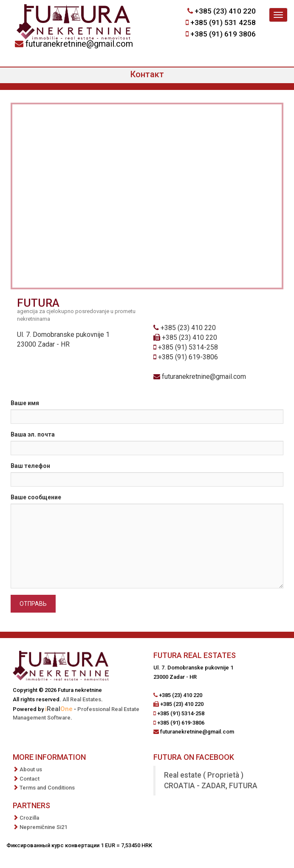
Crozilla (29, 818)
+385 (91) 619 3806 (223, 34)
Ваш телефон (30, 466)
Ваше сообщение (36, 497)
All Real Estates (82, 699)
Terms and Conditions (47, 788)
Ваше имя (25, 403)
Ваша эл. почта (33, 434)
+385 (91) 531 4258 (223, 22)
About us (31, 769)
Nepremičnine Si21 (43, 827)
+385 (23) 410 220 (225, 11)
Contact (30, 779)
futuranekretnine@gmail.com (79, 44)
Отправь (33, 604)
